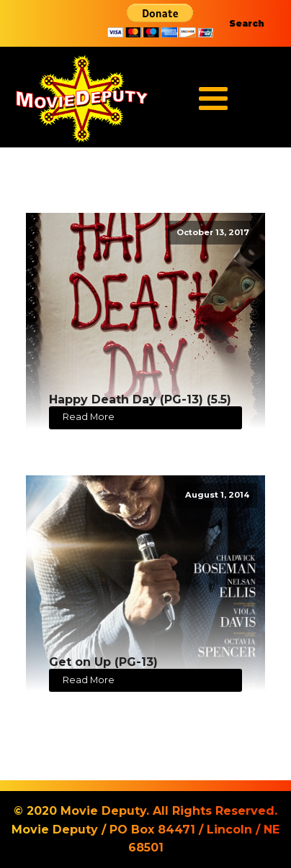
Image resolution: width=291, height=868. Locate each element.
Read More (89, 417)
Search (247, 23)
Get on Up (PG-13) (103, 662)
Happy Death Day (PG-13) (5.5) (140, 399)
